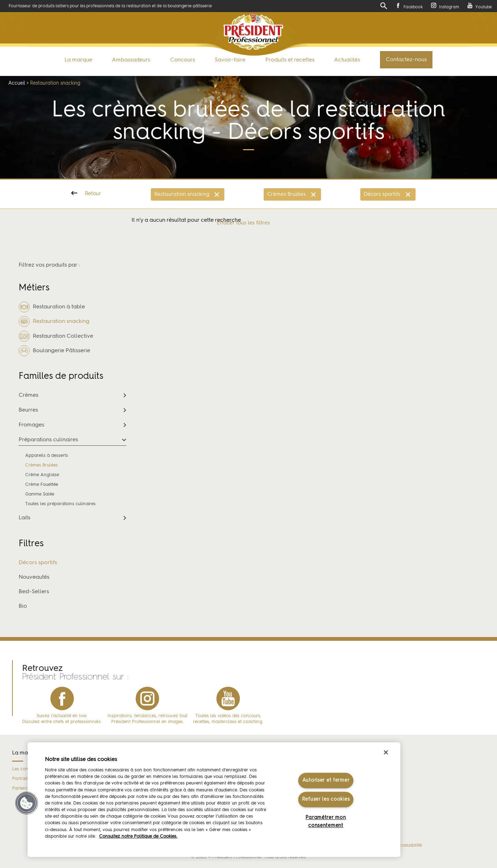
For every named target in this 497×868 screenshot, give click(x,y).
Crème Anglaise (42, 475)
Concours (183, 60)
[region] (214, 800)
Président (254, 32)
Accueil (17, 83)
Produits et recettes (290, 60)
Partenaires (24, 788)
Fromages (31, 425)
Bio (23, 606)
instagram (147, 698)
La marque (78, 60)
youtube (228, 698)
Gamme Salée (40, 494)
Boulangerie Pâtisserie (54, 351)
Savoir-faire (230, 60)
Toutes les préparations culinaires (60, 504)
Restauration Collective (56, 336)
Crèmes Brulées (286, 195)
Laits (25, 518)
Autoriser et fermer (326, 780)
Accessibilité (409, 846)
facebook (62, 698)
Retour (93, 194)
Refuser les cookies (326, 799)
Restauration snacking (182, 195)
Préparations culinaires (48, 440)
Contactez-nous (406, 60)
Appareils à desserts (47, 456)
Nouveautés (34, 577)
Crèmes (28, 395)
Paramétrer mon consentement (326, 822)
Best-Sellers (34, 592)
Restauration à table (52, 307)
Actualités (347, 60)
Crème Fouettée (42, 485)
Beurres (28, 410)
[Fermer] (386, 752)
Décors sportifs (382, 195)
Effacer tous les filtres (243, 223)
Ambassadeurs (131, 60)
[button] (27, 803)
